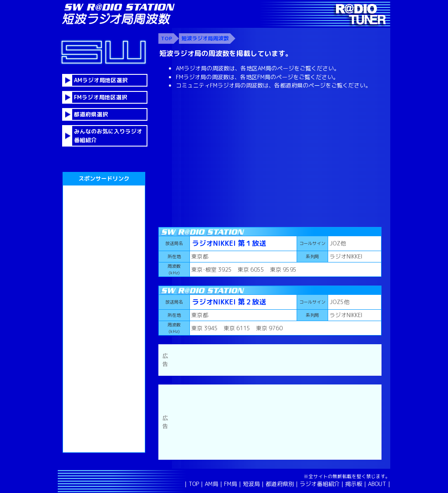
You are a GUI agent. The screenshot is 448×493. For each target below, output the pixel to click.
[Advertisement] (270, 157)
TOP (194, 484)
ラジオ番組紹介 (320, 484)
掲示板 (354, 484)
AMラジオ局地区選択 (101, 80)
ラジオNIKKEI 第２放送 (229, 302)
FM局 (231, 484)
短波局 (251, 484)
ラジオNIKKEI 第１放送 (229, 243)
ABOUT (377, 484)
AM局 (212, 484)
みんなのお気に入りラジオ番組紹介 (108, 135)
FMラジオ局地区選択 (101, 97)
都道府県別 (280, 484)
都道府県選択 (91, 114)
